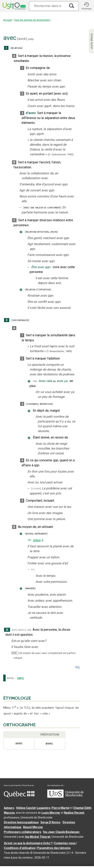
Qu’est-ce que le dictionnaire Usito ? (28, 843)
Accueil (7, 20)
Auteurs (9, 808)
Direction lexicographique (21, 822)
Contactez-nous (65, 843)
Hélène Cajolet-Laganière (33, 808)
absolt (22, 630)
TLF (25, 708)
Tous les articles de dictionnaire (32, 20)
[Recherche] (48, 6)
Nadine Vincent (74, 813)
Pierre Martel (60, 808)
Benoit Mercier (33, 827)
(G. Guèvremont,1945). (61, 154)
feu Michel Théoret (38, 837)
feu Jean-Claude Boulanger (61, 832)
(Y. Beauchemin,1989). (59, 351)
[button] (86, 6)
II (7, 320)
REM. (15, 653)
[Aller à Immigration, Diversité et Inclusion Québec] (19, 796)
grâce (37, 540)
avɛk (22, 39)
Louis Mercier (51, 813)
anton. (11, 678)
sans (20, 678)
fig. (33, 569)
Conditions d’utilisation (20, 848)
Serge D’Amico (50, 822)
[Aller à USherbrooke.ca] (65, 797)
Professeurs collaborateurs (23, 832)
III (7, 630)
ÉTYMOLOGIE (17, 698)
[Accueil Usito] (14, 6)
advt (14, 630)
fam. (35, 381)
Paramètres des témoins (54, 848)
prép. (31, 39)
